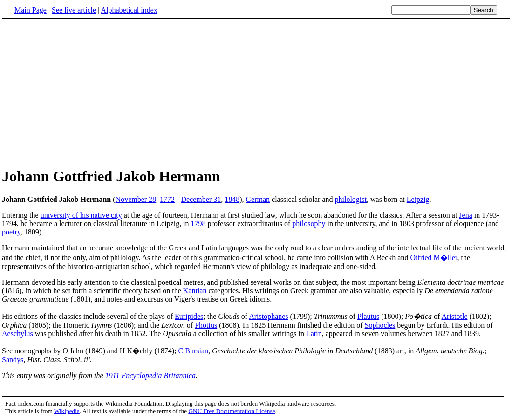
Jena (465, 215)
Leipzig (418, 199)
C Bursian (193, 351)
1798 (198, 224)
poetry (11, 232)
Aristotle (455, 316)
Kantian (195, 291)
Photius (206, 325)
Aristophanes (268, 316)
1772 (167, 199)
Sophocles (380, 325)
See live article (74, 10)
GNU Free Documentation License (232, 411)
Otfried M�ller (433, 258)
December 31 (201, 199)
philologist (351, 199)
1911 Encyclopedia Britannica (150, 375)
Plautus (368, 316)
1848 (232, 199)
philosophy (309, 224)
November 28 (136, 199)
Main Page (31, 10)
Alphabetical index (129, 10)
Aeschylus (17, 334)
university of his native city (81, 215)
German (258, 199)
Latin (314, 334)
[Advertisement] (80, 93)
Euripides (189, 316)
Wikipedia (67, 411)
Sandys (13, 360)
